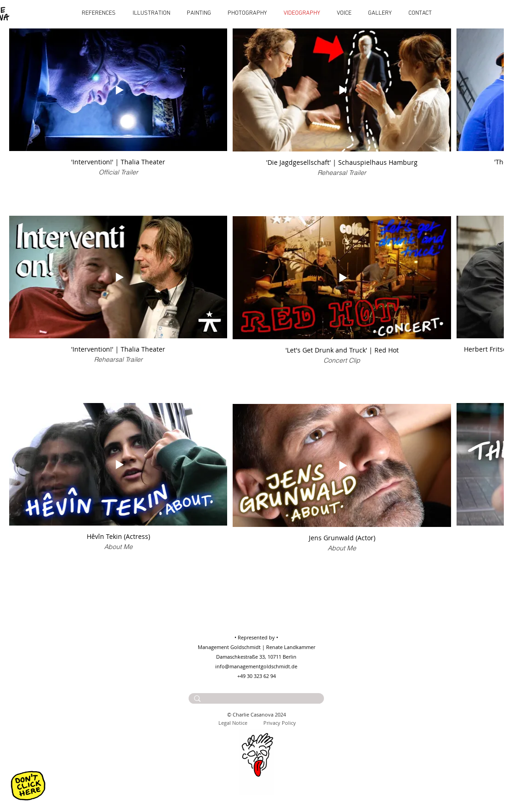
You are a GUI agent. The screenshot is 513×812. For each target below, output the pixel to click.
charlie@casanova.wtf (267, 708)
